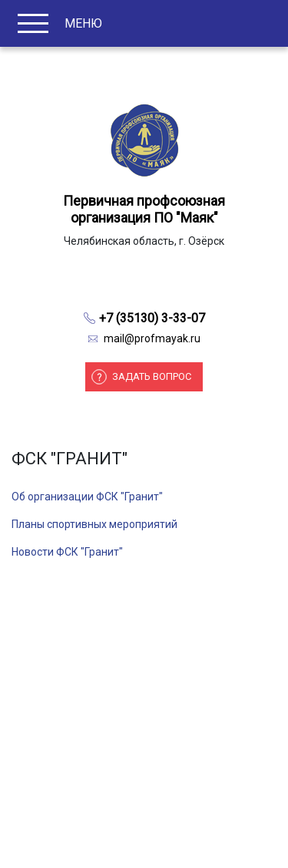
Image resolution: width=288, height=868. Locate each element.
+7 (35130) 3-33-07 (152, 318)
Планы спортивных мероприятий (94, 524)
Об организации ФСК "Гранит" (87, 497)
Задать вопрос (152, 376)
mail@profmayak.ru (152, 338)
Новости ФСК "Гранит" (67, 552)
